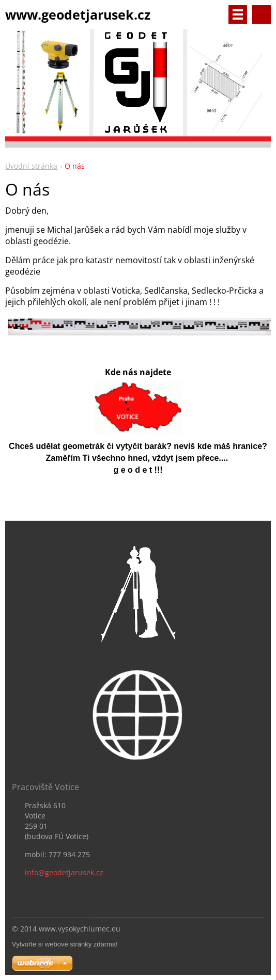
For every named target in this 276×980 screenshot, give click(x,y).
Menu (238, 14)
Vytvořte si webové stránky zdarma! (65, 944)
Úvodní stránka (31, 166)
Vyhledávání (262, 14)
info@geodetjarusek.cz (64, 872)
